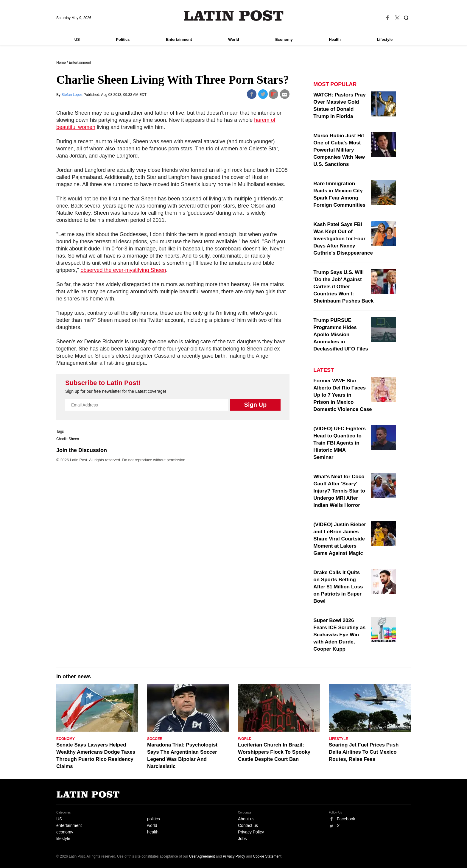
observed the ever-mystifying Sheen (123, 270)
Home (61, 63)
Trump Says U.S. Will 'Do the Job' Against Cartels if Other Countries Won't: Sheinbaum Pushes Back (343, 287)
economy (65, 832)
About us (246, 819)
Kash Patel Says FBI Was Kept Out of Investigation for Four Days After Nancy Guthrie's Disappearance (343, 239)
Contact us (248, 825)
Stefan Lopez (72, 95)
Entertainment (179, 39)
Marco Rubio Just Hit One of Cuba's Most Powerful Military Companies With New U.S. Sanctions (339, 150)
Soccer (155, 739)
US (77, 39)
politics (154, 819)
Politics (123, 39)
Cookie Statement (267, 856)
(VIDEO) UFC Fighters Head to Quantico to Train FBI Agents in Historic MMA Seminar (340, 443)
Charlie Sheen (68, 439)
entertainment (69, 825)
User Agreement (202, 856)
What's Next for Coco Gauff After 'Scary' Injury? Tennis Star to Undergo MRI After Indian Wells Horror (339, 491)
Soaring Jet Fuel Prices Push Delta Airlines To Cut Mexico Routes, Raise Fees (364, 752)
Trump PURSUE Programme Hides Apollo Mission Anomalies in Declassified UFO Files (341, 335)
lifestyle (63, 839)
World (234, 39)
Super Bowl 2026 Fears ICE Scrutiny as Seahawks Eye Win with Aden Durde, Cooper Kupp (339, 635)
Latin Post (234, 16)
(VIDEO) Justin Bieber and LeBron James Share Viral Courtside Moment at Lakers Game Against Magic (340, 539)
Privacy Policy (251, 832)
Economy (284, 39)
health (153, 832)
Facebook (346, 819)
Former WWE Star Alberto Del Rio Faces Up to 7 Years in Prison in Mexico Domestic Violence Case (343, 395)
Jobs (242, 839)
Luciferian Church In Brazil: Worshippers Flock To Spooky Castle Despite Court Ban (274, 752)
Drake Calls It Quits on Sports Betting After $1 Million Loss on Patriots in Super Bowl (338, 587)
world (152, 825)
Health (335, 39)
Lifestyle (385, 39)
